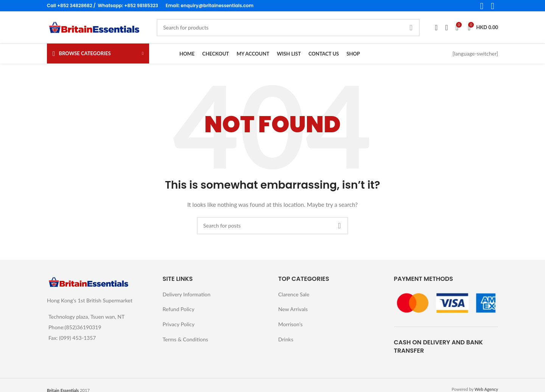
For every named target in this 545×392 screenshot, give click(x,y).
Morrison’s (290, 324)
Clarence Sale (294, 294)
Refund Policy (179, 309)
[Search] (288, 28)
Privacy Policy (179, 324)
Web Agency (486, 389)
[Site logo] (94, 27)
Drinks (286, 339)
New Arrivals (293, 309)
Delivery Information (187, 294)
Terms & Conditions (185, 339)
